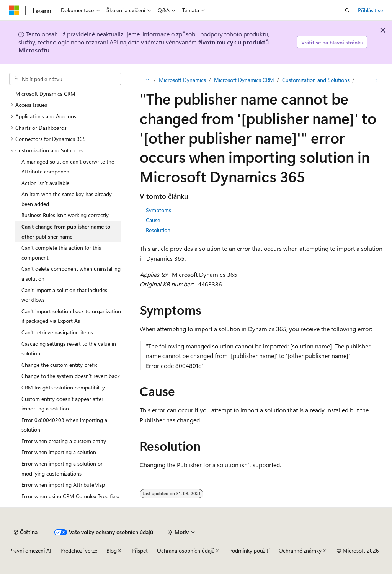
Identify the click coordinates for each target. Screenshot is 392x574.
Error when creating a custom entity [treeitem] (64, 441)
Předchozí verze (79, 550)
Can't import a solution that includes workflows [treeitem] (64, 295)
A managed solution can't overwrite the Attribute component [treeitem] (68, 166)
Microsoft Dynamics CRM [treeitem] (45, 94)
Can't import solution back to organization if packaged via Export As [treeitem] (71, 316)
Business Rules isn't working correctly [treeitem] (65, 215)
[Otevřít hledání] (347, 10)
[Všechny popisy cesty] (146, 80)
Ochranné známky (300, 550)
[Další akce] (376, 80)
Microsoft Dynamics (182, 80)
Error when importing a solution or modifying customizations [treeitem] (62, 469)
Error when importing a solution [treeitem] (59, 452)
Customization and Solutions (316, 80)
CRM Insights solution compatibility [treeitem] (63, 387)
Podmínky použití (249, 550)
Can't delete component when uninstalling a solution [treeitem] (71, 274)
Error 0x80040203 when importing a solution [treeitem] (64, 425)
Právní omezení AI (30, 550)
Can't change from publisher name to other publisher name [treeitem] (66, 231)
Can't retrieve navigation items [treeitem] (57, 332)
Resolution (158, 230)
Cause (153, 220)
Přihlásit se (370, 10)
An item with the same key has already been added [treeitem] (67, 199)
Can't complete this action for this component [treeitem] (61, 253)
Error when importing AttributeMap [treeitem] (63, 485)
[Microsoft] (14, 10)
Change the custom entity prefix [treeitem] (59, 365)
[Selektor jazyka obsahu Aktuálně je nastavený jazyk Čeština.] (26, 532)
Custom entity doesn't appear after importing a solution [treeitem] (62, 404)
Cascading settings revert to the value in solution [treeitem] (69, 349)
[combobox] (65, 79)
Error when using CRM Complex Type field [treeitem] (70, 496)
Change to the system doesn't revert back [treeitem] (71, 376)
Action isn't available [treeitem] (45, 183)
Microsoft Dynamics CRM (244, 80)
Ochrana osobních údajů (186, 550)
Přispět (140, 550)
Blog (112, 550)
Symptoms (158, 210)
